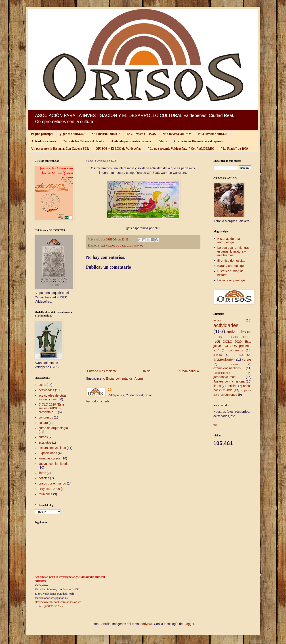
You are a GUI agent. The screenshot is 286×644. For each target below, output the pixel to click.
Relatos (162, 141)
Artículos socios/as (44, 141)
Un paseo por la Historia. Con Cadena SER (60, 149)
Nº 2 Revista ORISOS (141, 134)
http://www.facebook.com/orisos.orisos (58, 602)
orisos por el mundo (52, 483)
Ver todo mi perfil (98, 401)
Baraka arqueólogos (231, 266)
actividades (46, 390)
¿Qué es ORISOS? (72, 134)
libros (42, 473)
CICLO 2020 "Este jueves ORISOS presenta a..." (52, 408)
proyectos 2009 (49, 489)
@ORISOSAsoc (54, 606)
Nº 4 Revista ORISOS (213, 134)
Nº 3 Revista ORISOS (177, 134)
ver (216, 425)
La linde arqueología (232, 280)
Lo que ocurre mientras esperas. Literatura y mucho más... (233, 251)
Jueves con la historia (54, 464)
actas (42, 385)
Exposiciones (48, 453)
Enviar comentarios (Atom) (124, 378)
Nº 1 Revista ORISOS (106, 134)
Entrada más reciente (102, 371)
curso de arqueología (53, 428)
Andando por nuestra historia (131, 141)
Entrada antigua (188, 371)
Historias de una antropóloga (229, 241)
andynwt (146, 624)
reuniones (46, 494)
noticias (44, 478)
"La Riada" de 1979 (234, 149)
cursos (43, 437)
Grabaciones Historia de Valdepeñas (198, 141)
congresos (46, 417)
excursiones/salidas (52, 448)
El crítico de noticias (231, 261)
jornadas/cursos (50, 458)
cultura (43, 423)
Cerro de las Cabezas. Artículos (84, 141)
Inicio (147, 371)
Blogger (189, 624)
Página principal (42, 134)
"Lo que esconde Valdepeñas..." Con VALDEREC (181, 149)
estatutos (45, 442)
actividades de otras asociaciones (122, 246)
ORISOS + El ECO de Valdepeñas (118, 149)
